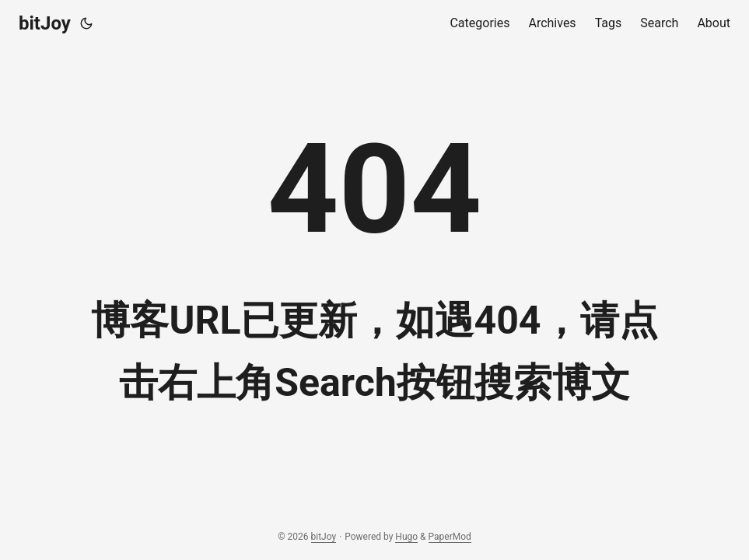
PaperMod (450, 537)
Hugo (406, 537)
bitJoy (45, 23)
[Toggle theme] (86, 23)
